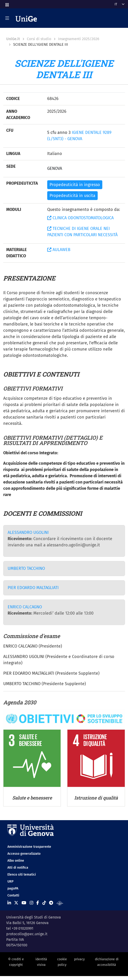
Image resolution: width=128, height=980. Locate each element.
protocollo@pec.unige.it (27, 934)
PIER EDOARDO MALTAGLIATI (33, 588)
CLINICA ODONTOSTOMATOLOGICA (80, 218)
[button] (7, 3)
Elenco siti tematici (22, 875)
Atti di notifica (18, 868)
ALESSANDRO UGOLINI (28, 532)
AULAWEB (59, 250)
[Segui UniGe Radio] (60, 903)
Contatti (13, 895)
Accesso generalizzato (24, 854)
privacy (79, 959)
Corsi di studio (39, 39)
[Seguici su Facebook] (38, 903)
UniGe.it (13, 39)
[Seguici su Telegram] (51, 903)
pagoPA (13, 888)
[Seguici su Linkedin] (9, 903)
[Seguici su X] (16, 903)
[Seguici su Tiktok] (44, 903)
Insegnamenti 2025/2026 (79, 39)
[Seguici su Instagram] (31, 903)
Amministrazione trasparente (29, 847)
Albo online (16, 861)
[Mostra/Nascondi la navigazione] (7, 18)
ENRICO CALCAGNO (25, 607)
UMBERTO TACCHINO (26, 568)
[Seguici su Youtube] (24, 903)
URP (10, 882)
